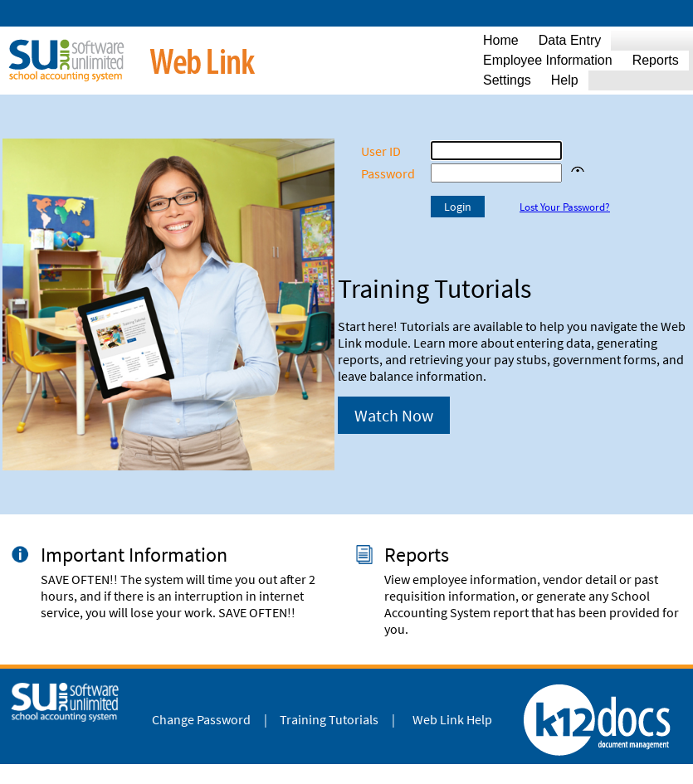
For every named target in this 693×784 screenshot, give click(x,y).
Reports (417, 555)
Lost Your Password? (565, 207)
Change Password (201, 719)
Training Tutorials (329, 719)
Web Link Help (452, 719)
